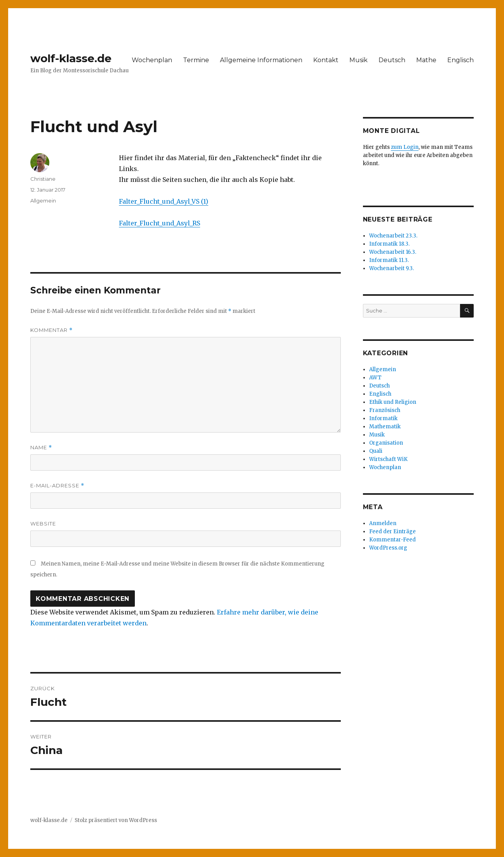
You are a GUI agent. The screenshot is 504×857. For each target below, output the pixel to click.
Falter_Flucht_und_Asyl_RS (160, 223)
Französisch (385, 410)
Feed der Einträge (392, 531)
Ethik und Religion (393, 402)
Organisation (386, 443)
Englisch (460, 60)
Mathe (426, 60)
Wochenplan (152, 60)
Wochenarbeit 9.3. (392, 268)
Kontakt (326, 60)
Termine (196, 60)
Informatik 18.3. (389, 244)
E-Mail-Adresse (57, 486)
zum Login (405, 147)
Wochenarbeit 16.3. (393, 252)
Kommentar (51, 330)
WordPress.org (388, 548)
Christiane (43, 179)
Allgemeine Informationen (261, 60)
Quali (376, 451)
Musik (358, 60)
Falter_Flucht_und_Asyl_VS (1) (164, 201)
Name (41, 448)
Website (43, 524)
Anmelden (383, 523)
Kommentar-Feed (392, 540)
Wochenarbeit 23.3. (393, 236)
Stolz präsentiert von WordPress (116, 820)
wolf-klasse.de (71, 58)
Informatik (383, 418)
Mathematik (385, 427)
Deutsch (392, 60)
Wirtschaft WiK (388, 459)
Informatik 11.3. (389, 260)
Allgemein (43, 201)
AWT (375, 378)
